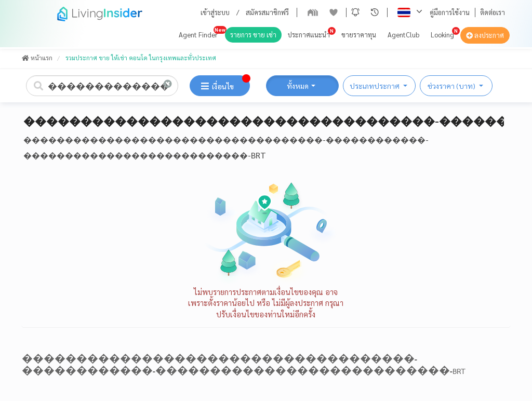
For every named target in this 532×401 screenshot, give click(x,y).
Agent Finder (198, 35)
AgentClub (403, 35)
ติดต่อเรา (493, 12)
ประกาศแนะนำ (309, 35)
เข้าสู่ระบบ (215, 12)
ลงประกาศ (485, 35)
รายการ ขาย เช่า (253, 35)
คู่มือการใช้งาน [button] (450, 12)
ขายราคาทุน (359, 35)
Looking (442, 35)
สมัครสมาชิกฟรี (267, 12)
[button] (355, 12)
